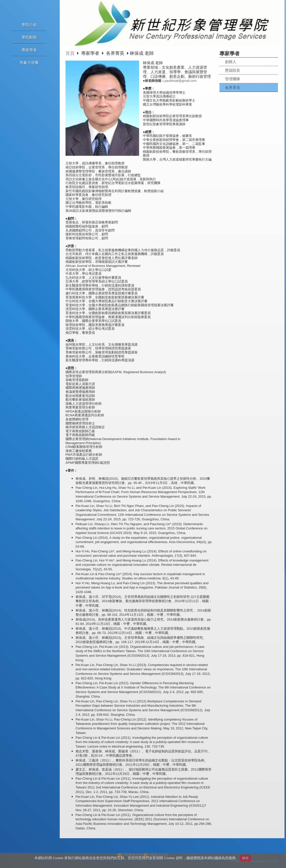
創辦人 (231, 62)
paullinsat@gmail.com (181, 81)
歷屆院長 (233, 70)
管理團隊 (233, 79)
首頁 (70, 53)
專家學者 (91, 53)
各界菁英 (233, 87)
